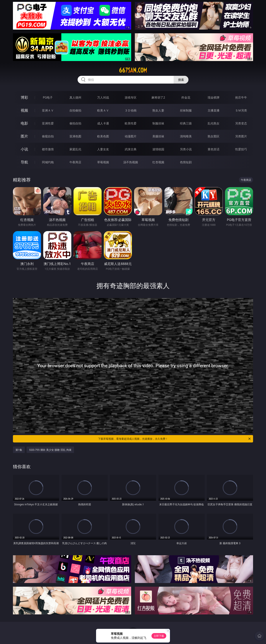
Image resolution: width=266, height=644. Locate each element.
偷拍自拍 (75, 123)
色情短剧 (186, 162)
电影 (24, 123)
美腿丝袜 (158, 136)
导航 (24, 162)
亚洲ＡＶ (48, 110)
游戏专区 (131, 97)
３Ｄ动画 (131, 110)
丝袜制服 (186, 110)
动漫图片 (131, 136)
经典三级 (186, 123)
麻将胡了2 (158, 97)
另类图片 (241, 136)
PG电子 (48, 97)
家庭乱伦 (75, 149)
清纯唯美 (186, 136)
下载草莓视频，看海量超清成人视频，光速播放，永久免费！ (175, 439)
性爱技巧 (241, 149)
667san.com (133, 70)
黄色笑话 (214, 149)
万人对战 (103, 97)
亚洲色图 (75, 136)
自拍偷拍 (75, 110)
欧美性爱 (131, 123)
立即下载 (159, 636)
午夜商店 (75, 162)
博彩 (24, 97)
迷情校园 (158, 149)
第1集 (19, 450)
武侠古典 (131, 149)
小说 (24, 149)
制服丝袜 (158, 123)
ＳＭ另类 (241, 110)
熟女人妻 (158, 110)
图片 (24, 136)
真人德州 (75, 97)
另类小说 (186, 149)
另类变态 (241, 123)
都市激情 (48, 149)
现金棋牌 (214, 97)
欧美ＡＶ (103, 110)
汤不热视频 (131, 162)
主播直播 (214, 110)
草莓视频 (103, 162)
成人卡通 (103, 123)
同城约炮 (48, 162)
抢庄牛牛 (241, 97)
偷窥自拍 (48, 136)
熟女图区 (214, 136)
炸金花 (186, 97)
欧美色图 (103, 136)
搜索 (181, 80)
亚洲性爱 (48, 123)
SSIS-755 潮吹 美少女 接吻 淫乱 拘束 (50, 450)
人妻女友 (103, 149)
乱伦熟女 (214, 123)
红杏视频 (158, 162)
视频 (24, 110)
